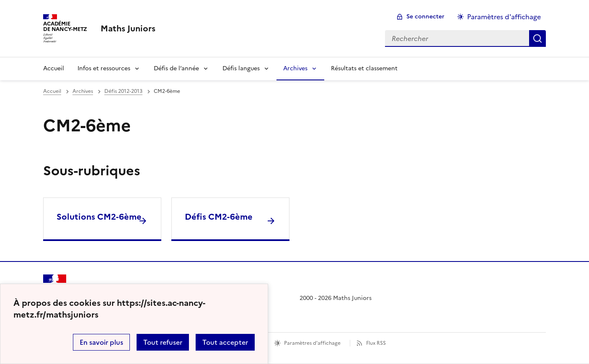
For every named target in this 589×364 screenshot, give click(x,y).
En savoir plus (101, 342)
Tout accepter (225, 342)
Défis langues (241, 68)
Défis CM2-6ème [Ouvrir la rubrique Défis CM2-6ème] (219, 217)
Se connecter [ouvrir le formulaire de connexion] (425, 17)
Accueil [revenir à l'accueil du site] (52, 91)
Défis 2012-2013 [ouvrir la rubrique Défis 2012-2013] (123, 91)
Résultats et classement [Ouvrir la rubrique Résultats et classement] (364, 68)
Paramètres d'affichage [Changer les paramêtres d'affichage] (504, 17)
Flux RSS (376, 343)
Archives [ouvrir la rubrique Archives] (83, 91)
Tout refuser (163, 342)
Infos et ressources (104, 68)
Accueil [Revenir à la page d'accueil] (54, 68)
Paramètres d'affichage (312, 343)
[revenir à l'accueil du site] (128, 28)
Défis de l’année (176, 68)
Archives (295, 68)
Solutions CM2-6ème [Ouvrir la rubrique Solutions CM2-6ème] (99, 217)
